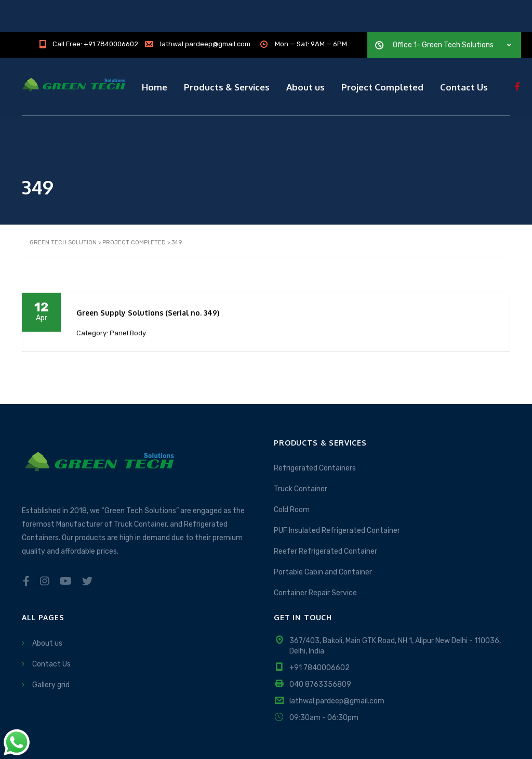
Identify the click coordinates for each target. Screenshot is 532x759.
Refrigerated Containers (315, 431)
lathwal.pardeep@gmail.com (337, 664)
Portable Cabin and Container (323, 535)
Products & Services (227, 54)
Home (155, 54)
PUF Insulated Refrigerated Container (337, 494)
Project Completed (382, 54)
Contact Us (464, 54)
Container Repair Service (315, 556)
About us (305, 54)
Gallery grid (51, 647)
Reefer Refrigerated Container (325, 514)
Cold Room (292, 473)
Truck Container (301, 452)
